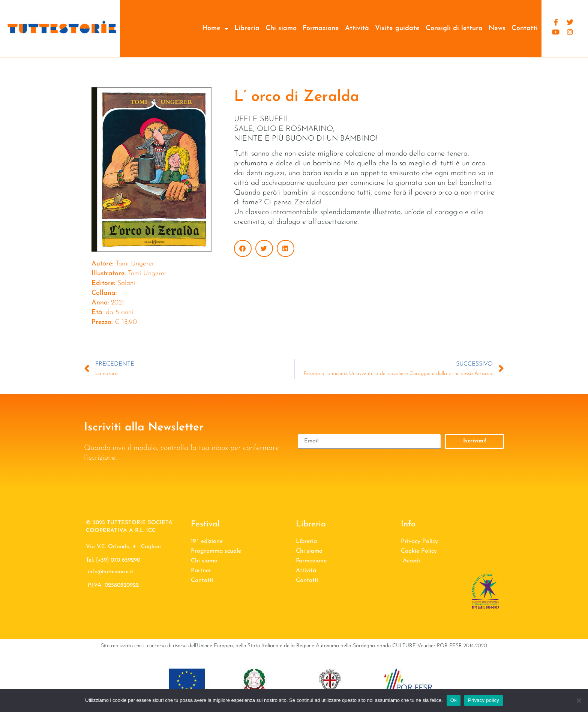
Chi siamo (281, 28)
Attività (357, 28)
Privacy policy (484, 700)
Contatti (525, 28)
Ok (454, 700)
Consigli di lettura (454, 28)
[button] (243, 248)
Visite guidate (397, 28)
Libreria (247, 28)
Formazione (321, 28)
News (497, 28)
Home (215, 28)
